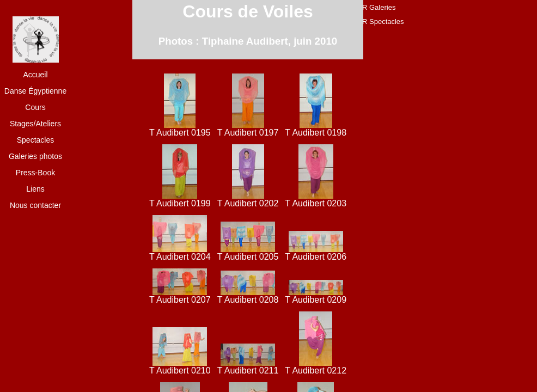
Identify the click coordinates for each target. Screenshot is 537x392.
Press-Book (35, 173)
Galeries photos (35, 156)
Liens (35, 189)
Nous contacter (35, 205)
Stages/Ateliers (35, 124)
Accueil (35, 75)
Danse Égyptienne (35, 91)
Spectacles (35, 140)
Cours (35, 107)
